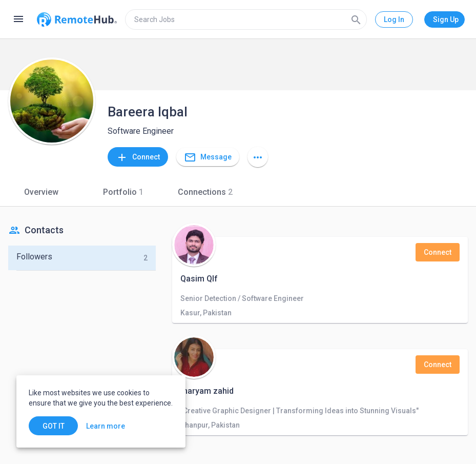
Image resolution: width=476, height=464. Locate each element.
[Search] (356, 19)
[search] (246, 19)
